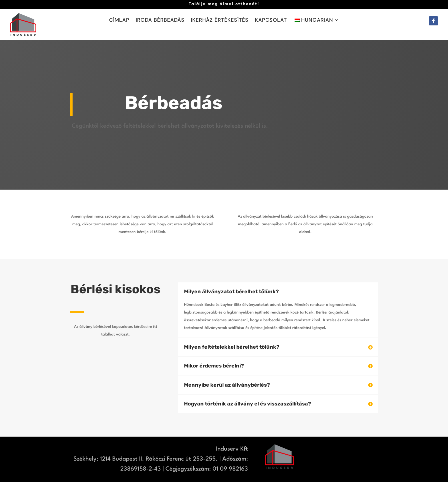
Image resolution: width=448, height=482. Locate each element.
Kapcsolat (271, 21)
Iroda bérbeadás (160, 21)
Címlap (119, 21)
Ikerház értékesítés (220, 21)
